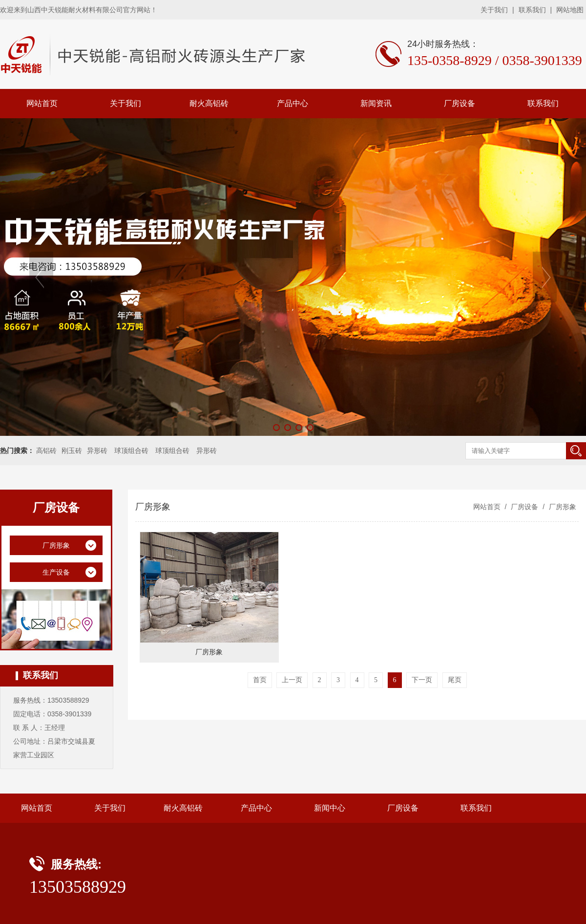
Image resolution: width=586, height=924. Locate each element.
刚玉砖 (72, 451)
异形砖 (97, 451)
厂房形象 (562, 507)
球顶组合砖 (131, 451)
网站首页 (42, 103)
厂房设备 (460, 103)
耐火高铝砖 (209, 103)
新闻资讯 (376, 103)
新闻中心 (330, 808)
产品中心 (293, 103)
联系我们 (532, 10)
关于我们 (494, 10)
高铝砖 (46, 451)
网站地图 (570, 10)
